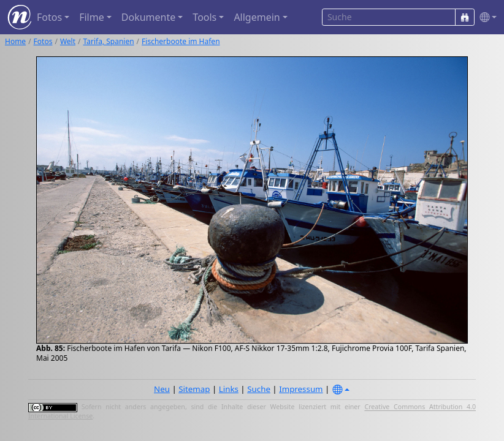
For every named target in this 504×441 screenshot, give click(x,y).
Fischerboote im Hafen (181, 41)
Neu (162, 389)
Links (229, 389)
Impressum (301, 389)
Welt (68, 41)
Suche (259, 389)
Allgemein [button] (257, 17)
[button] (486, 17)
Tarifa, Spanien (109, 41)
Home (15, 41)
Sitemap (194, 389)
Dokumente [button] (148, 17)
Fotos (43, 41)
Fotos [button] (49, 17)
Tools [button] (204, 17)
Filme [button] (92, 17)
